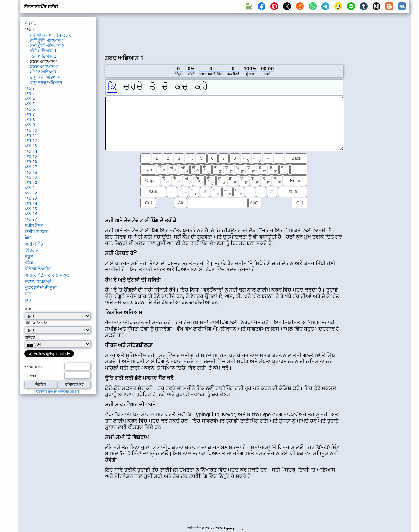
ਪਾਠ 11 (31, 135)
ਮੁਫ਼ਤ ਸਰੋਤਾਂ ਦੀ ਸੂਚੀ (41, 287)
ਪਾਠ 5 (30, 104)
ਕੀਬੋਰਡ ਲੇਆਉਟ (38, 269)
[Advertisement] (224, 33)
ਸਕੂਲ (29, 256)
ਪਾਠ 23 (31, 198)
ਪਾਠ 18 (31, 172)
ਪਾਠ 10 (31, 130)
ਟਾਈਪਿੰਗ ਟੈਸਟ (36, 231)
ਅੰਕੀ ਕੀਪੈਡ (34, 244)
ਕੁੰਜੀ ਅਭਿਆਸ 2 (43, 56)
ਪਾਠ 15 (31, 156)
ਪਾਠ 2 (30, 88)
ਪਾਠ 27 (31, 219)
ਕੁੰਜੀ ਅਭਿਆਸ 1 (43, 51)
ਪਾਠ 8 (30, 119)
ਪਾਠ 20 (31, 182)
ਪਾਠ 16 (31, 161)
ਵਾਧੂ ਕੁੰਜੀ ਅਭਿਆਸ (45, 77)
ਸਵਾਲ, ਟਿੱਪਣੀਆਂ (38, 281)
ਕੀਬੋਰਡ (30, 337)
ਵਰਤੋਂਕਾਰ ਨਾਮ (34, 367)
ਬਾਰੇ (28, 300)
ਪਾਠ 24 (31, 203)
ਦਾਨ (28, 294)
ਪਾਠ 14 (31, 151)
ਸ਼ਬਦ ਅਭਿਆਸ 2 (44, 66)
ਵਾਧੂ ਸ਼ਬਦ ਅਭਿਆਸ (46, 82)
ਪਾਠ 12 (31, 140)
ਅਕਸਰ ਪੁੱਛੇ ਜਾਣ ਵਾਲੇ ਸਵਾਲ (47, 275)
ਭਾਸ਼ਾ (28, 309)
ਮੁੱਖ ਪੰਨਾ (31, 23)
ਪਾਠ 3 (30, 93)
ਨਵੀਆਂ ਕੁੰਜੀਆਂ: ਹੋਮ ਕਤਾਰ (51, 35)
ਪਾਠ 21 (31, 188)
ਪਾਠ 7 (30, 114)
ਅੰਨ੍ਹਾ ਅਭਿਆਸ (43, 72)
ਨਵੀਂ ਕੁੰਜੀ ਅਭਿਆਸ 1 (47, 40)
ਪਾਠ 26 (31, 214)
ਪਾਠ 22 (31, 193)
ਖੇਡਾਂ (28, 238)
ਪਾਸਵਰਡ (30, 376)
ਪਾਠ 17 (31, 167)
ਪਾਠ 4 (30, 99)
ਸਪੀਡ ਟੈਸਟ (34, 225)
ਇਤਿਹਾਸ (32, 250)
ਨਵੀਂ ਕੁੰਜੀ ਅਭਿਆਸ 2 (47, 46)
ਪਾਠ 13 (31, 146)
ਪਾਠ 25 (31, 209)
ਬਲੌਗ (29, 263)
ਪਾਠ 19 (31, 177)
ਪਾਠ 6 (30, 109)
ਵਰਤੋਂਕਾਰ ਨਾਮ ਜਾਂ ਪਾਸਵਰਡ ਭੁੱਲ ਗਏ (58, 391)
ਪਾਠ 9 (30, 125)
